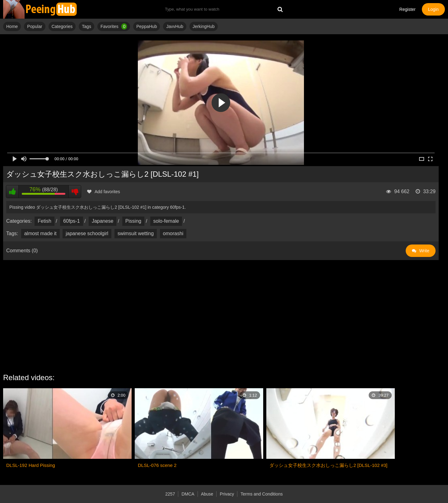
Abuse (207, 494)
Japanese (103, 221)
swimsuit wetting (136, 233)
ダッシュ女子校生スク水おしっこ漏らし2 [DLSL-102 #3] (328, 465)
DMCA (188, 494)
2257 (170, 494)
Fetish (44, 221)
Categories (62, 26)
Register (408, 9)
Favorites (114, 26)
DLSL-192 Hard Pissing (31, 465)
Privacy (227, 494)
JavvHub (175, 26)
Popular (35, 26)
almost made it (40, 233)
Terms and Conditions (261, 494)
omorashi (173, 233)
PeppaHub (147, 26)
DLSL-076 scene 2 (157, 465)
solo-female (166, 221)
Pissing (133, 221)
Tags (86, 26)
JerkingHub (204, 26)
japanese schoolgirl (87, 233)
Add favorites (104, 192)
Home (12, 26)
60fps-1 (71, 221)
